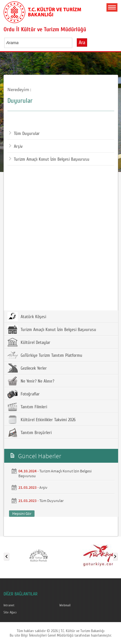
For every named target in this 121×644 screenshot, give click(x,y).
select (74, 43)
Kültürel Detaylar (29, 342)
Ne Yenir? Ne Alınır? (31, 381)
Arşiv (16, 147)
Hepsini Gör (22, 513)
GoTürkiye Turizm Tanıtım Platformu (45, 355)
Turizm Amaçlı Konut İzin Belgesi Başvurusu (49, 159)
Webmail (65, 605)
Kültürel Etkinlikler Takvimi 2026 (41, 420)
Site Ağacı (10, 612)
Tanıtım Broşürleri (30, 432)
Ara (82, 43)
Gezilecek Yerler (27, 368)
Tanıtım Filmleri (27, 407)
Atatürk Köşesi (27, 317)
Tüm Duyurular (24, 134)
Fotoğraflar (24, 394)
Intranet (9, 605)
